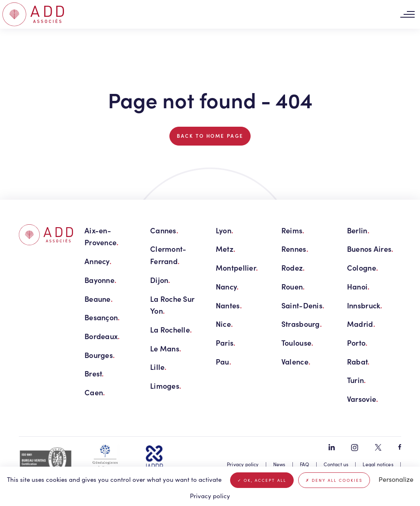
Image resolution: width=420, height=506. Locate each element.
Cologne (363, 268)
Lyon (225, 230)
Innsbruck (365, 305)
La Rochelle (171, 329)
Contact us (336, 464)
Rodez (293, 268)
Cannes (164, 230)
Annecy (98, 261)
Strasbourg (302, 324)
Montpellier (237, 268)
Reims (293, 230)
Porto (357, 343)
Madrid (361, 324)
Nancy (227, 286)
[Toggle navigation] (407, 15)
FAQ (305, 464)
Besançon (102, 317)
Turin (357, 380)
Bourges (100, 355)
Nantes (229, 305)
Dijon (160, 280)
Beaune (99, 299)
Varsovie (363, 399)
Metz (226, 249)
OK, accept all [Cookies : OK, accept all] (262, 480)
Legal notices (378, 464)
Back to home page (210, 136)
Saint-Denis (303, 305)
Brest (94, 373)
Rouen (293, 286)
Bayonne (100, 280)
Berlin (358, 230)
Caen (95, 392)
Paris (226, 343)
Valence (296, 361)
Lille (159, 367)
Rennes (295, 249)
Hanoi (358, 286)
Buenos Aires (370, 249)
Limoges (166, 386)
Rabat (358, 361)
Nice (224, 324)
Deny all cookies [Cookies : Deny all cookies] (334, 480)
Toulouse (297, 343)
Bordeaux (102, 336)
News (279, 464)
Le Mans (166, 348)
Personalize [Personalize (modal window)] (396, 479)
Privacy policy (243, 464)
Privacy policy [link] (210, 496)
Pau (224, 361)
